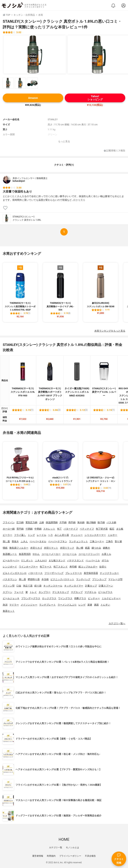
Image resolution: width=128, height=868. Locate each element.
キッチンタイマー (74, 586)
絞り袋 (38, 586)
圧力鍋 (20, 522)
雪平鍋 (20, 529)
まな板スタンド (57, 560)
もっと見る (64, 141)
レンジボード (10, 567)
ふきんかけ (41, 560)
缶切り (103, 567)
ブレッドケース (74, 573)
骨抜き (15, 541)
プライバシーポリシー (70, 856)
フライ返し (20, 535)
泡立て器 (28, 586)
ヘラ (50, 535)
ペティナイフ (87, 529)
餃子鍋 (101, 522)
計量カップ (91, 586)
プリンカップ (99, 579)
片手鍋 (63, 522)
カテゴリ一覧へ (117, 623)
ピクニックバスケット (62, 579)
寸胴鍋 (29, 529)
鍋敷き (107, 548)
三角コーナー (97, 541)
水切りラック (67, 548)
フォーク (19, 592)
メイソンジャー (29, 605)
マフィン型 (9, 586)
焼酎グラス (80, 598)
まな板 (120, 529)
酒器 (96, 605)
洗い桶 (80, 548)
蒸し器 (22, 579)
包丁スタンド (61, 567)
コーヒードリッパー (89, 554)
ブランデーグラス (31, 598)
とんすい (105, 605)
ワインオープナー (28, 567)
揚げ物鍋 (91, 522)
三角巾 (109, 541)
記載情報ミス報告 (115, 151)
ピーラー (7, 535)
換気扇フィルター (19, 548)
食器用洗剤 (25, 554)
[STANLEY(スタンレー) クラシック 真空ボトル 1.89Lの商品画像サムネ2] (20, 83)
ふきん (24, 541)
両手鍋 (72, 522)
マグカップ (77, 592)
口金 (19, 586)
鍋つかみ (96, 548)
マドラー (14, 605)
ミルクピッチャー (111, 598)
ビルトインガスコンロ (15, 573)
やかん (36, 554)
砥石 (112, 529)
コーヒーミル (69, 554)
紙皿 (87, 548)
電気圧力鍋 (31, 522)
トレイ (33, 592)
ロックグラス (49, 598)
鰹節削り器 (34, 579)
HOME (64, 839)
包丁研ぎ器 (102, 529)
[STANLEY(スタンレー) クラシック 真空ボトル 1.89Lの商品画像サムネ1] (8, 83)
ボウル (105, 560)
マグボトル (90, 592)
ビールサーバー (11, 560)
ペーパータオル (38, 541)
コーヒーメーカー (51, 554)
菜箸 (90, 605)
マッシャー (77, 535)
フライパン (9, 522)
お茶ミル (106, 554)
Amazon (33, 98)
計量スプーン (106, 586)
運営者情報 (38, 856)
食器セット (9, 611)
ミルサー (112, 535)
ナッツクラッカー (109, 573)
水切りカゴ (36, 548)
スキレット (49, 529)
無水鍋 (81, 522)
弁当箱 (45, 579)
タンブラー (45, 592)
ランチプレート (47, 605)
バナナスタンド (75, 560)
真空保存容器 (91, 573)
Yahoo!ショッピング (95, 98)
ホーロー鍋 (9, 529)
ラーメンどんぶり (67, 605)
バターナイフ (71, 529)
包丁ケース (46, 567)
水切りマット (51, 548)
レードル (42, 535)
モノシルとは (72, 848)
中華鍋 (38, 529)
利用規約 (51, 856)
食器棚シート (10, 554)
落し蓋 (6, 541)
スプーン (7, 592)
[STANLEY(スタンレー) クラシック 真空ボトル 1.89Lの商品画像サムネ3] (32, 83)
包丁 (59, 529)
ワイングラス (65, 598)
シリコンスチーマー (95, 535)
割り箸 (118, 541)
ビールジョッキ (11, 598)
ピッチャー (94, 598)
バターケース (35, 573)
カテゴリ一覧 (56, 848)
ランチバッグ (83, 579)
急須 (5, 605)
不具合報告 (90, 856)
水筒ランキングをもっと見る (110, 331)
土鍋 (42, 522)
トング (31, 535)
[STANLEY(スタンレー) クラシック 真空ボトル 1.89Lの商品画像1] (35, 55)
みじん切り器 (62, 535)
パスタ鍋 (111, 522)
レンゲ (82, 605)
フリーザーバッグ (54, 573)
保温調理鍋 (52, 522)
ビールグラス (105, 592)
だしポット (27, 560)
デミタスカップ (61, 592)
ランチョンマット (78, 541)
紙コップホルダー (88, 567)
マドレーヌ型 (115, 579)
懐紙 (5, 548)
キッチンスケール (53, 586)
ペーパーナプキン (58, 541)
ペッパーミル (93, 560)
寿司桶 (73, 567)
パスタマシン (10, 579)
